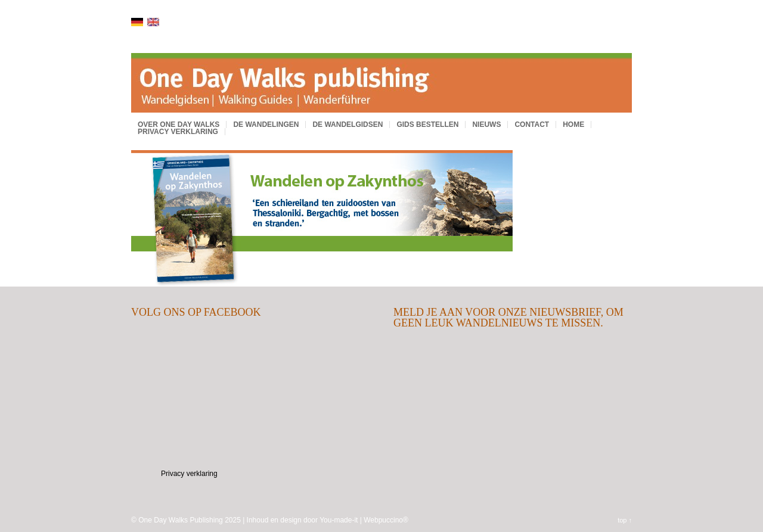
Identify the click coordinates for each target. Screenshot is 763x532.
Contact (532, 125)
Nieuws (486, 125)
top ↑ (625, 520)
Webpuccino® (386, 520)
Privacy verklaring (178, 132)
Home (573, 125)
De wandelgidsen (348, 125)
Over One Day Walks (179, 125)
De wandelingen (266, 125)
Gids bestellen (427, 125)
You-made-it (339, 520)
